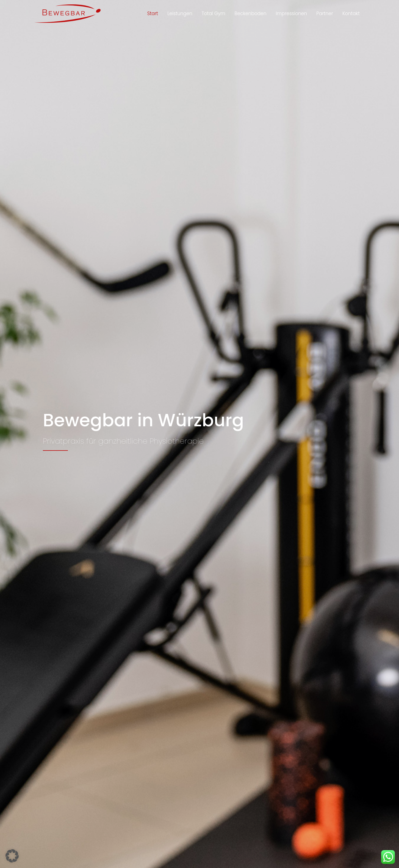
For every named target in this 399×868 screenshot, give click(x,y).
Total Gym (214, 14)
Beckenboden (251, 14)
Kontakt (351, 14)
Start (153, 14)
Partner (325, 14)
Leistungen (180, 14)
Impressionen (291, 14)
